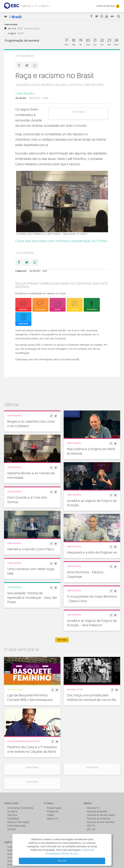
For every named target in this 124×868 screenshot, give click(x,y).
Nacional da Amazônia (99, 819)
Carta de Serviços (106, 6)
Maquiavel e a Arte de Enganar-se (92, 553)
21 (95, 40)
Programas (53, 812)
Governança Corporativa (20, 808)
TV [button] (37, 6)
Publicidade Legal (16, 826)
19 (81, 40)
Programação (54, 808)
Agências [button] (27, 6)
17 (67, 40)
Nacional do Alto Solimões (101, 822)
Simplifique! (13, 819)
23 (109, 40)
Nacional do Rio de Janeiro (101, 815)
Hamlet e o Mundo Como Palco (31, 550)
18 (74, 40)
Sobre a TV (53, 819)
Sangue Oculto (32, 29)
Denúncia (12, 815)
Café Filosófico (25, 94)
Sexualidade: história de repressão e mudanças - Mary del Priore (32, 599)
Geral (10, 858)
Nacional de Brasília (97, 812)
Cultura (11, 847)
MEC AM (91, 829)
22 (102, 40)
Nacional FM (93, 808)
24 (116, 40)
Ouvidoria (12, 812)
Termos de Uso (69, 854)
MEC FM (91, 826)
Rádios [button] (45, 6)
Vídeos (50, 815)
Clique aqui (21, 359)
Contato (12, 829)
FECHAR (62, 861)
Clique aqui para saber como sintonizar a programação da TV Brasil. (62, 241)
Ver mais (62, 640)
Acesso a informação (18, 822)
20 (88, 40)
